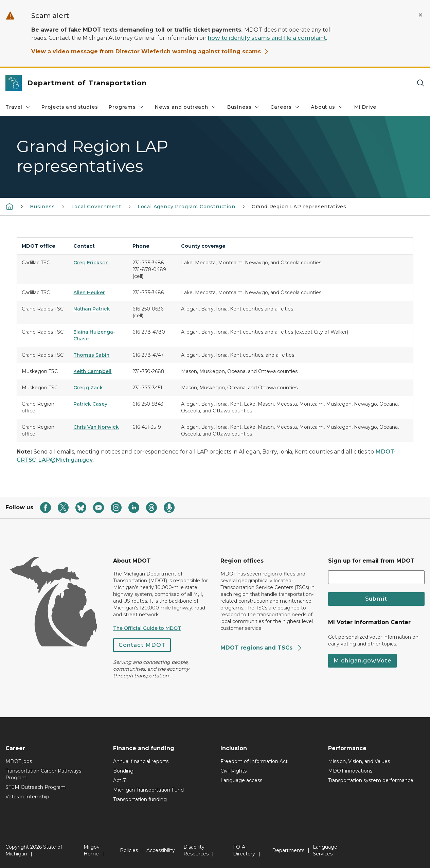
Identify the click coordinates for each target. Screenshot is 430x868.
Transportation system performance (371, 780)
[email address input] (377, 577)
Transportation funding (140, 799)
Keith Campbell (92, 371)
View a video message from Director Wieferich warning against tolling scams (150, 51)
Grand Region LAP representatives (299, 207)
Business (244, 107)
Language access (241, 780)
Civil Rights (234, 771)
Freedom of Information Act (254, 761)
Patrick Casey (90, 404)
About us (327, 107)
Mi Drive (365, 107)
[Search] (420, 83)
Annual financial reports (141, 761)
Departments (288, 850)
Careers (285, 107)
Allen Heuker (89, 293)
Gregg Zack (88, 388)
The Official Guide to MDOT (147, 628)
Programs (126, 107)
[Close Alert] (420, 15)
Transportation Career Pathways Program (43, 774)
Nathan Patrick (92, 309)
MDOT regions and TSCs (261, 648)
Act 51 (120, 780)
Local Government (96, 207)
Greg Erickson (91, 263)
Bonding (123, 771)
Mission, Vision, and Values (359, 761)
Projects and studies (70, 107)
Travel (18, 107)
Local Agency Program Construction (186, 207)
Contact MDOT (142, 645)
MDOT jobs (19, 761)
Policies (129, 850)
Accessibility (161, 850)
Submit (376, 599)
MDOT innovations (350, 771)
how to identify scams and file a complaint (267, 38)
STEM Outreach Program (35, 787)
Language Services (325, 850)
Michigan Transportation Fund (148, 790)
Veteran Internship (27, 797)
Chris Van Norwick (96, 427)
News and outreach (186, 107)
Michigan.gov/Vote (362, 661)
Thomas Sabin (91, 355)
